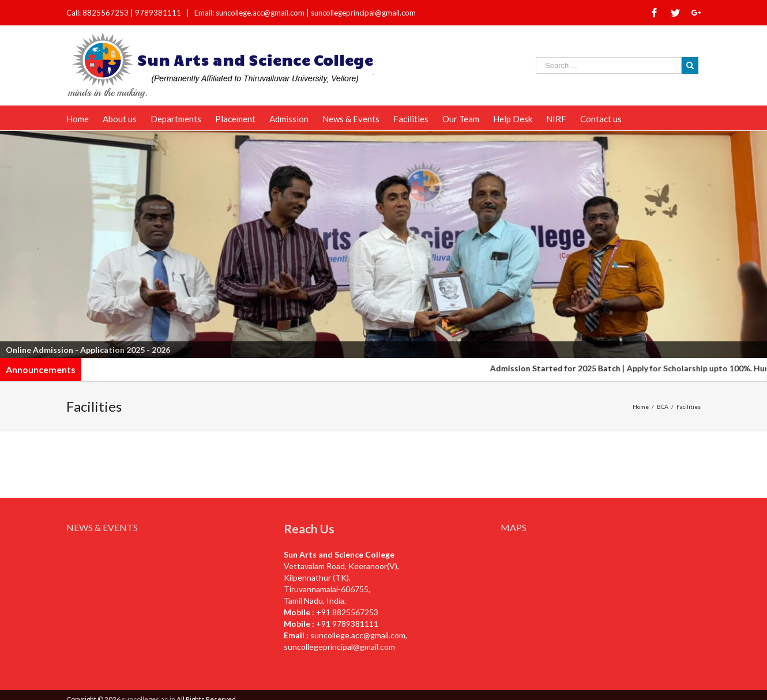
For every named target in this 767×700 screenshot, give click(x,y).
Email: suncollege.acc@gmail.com (249, 13)
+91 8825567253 (347, 612)
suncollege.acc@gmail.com (358, 635)
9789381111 (159, 13)
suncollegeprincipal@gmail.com (363, 13)
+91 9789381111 (347, 624)
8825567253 (106, 13)
